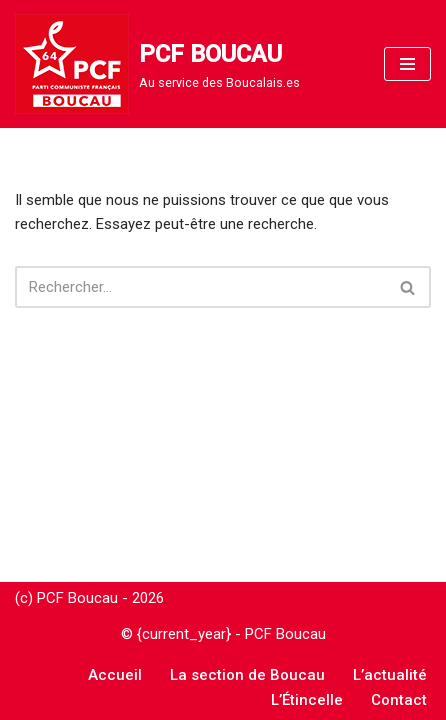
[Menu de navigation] (407, 64)
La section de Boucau (247, 675)
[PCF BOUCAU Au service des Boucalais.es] (157, 64)
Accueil (115, 675)
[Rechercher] (200, 287)
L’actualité (390, 675)
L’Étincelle (307, 700)
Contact (399, 700)
